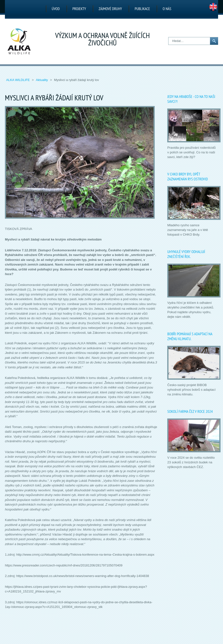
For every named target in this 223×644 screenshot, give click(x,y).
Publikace (142, 9)
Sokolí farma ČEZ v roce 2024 (190, 411)
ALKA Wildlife (18, 80)
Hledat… (169, 37)
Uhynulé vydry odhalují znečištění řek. (186, 254)
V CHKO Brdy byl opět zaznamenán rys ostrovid (188, 176)
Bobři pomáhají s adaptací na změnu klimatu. (190, 336)
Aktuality (42, 80)
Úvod (56, 9)
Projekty (79, 9)
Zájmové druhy (110, 9)
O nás (167, 9)
